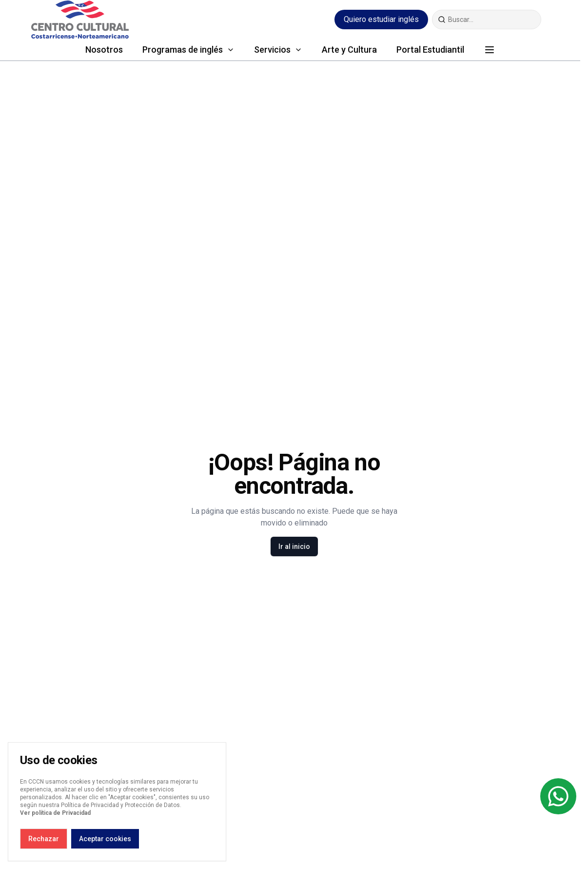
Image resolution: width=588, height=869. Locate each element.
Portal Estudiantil (430, 50)
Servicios (272, 50)
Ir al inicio (294, 546)
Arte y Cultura (349, 50)
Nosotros (104, 50)
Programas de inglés (183, 50)
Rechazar (44, 839)
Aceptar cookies (105, 839)
